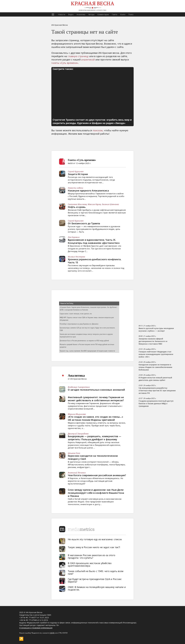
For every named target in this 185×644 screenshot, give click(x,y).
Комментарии (103, 14)
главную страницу (78, 56)
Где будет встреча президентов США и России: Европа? (95, 580)
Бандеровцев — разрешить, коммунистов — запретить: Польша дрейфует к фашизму (94, 438)
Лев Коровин (74, 237)
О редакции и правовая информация (36, 628)
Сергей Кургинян (76, 171)
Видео (71, 14)
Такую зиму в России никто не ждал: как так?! (94, 547)
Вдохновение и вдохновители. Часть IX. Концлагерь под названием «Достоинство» (94, 241)
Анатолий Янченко (77, 473)
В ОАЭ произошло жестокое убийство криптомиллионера (90, 564)
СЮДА (52, 633)
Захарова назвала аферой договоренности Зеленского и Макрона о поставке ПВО (153, 341)
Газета (115, 14)
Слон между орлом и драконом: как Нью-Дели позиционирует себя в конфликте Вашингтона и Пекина (96, 493)
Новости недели (75, 188)
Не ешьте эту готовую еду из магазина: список (95, 539)
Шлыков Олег (74, 453)
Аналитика (81, 14)
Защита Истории (78, 174)
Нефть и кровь (77, 207)
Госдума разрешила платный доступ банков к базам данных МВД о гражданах (156, 404)
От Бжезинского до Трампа (84, 223)
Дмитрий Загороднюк (78, 434)
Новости (62, 14)
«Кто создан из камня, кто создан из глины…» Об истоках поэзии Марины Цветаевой (95, 418)
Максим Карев (94, 204)
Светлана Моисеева (77, 204)
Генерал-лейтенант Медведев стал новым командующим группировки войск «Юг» (156, 354)
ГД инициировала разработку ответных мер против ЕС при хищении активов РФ (157, 391)
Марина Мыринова (77, 414)
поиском (98, 130)
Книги (123, 14)
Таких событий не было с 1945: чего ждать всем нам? (96, 572)
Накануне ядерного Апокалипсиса (88, 191)
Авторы (91, 14)
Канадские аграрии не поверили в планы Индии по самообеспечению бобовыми (155, 367)
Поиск (131, 14)
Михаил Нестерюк (77, 257)
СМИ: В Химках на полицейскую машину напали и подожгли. (97, 588)
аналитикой (88, 60)
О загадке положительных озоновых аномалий (96, 390)
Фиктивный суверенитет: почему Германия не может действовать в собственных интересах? (96, 399)
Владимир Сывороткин (79, 387)
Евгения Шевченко (110, 204)
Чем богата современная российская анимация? (97, 475)
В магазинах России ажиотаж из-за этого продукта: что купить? (92, 556)
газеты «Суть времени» (65, 63)
